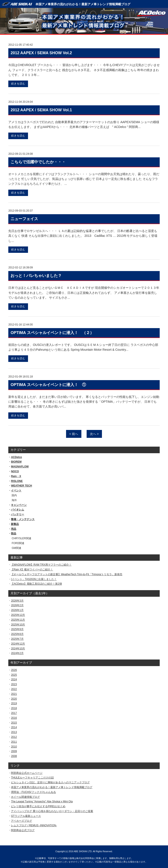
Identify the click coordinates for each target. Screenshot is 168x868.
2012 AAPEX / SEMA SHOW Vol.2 (41, 53)
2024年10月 (18, 649)
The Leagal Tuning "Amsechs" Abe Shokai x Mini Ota (42, 802)
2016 (14, 718)
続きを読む (18, 84)
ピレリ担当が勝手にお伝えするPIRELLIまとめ (38, 806)
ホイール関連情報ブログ (25, 797)
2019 (14, 703)
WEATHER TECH (21, 486)
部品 (14, 534)
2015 (14, 723)
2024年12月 (18, 644)
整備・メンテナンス (23, 519)
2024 (14, 679)
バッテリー (17, 514)
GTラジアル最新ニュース (26, 816)
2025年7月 (17, 639)
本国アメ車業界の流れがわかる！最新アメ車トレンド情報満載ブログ (83, 4)
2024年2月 (17, 653)
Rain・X (16, 476)
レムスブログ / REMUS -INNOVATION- (34, 825)
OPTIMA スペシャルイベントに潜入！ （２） (52, 333)
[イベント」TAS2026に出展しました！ (34, 579)
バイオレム (17, 510)
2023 (14, 684)
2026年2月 (17, 605)
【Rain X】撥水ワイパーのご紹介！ (32, 570)
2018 (14, 708)
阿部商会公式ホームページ (27, 773)
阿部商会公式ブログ (23, 830)
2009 (14, 751)
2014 (14, 727)
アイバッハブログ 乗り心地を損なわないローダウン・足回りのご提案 (52, 811)
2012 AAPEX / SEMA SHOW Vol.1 (41, 110)
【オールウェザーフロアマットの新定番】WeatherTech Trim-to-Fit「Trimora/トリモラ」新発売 (67, 574)
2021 (14, 694)
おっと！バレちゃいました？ (36, 276)
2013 (14, 732)
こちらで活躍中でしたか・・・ (38, 162)
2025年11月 (18, 620)
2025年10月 (18, 625)
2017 (14, 713)
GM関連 (16, 548)
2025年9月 (17, 629)
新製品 (15, 524)
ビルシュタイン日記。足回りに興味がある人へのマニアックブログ (50, 782)
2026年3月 (17, 601)
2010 (14, 747)
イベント (16, 491)
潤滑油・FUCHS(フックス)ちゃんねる (33, 792)
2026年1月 (17, 610)
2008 (14, 756)
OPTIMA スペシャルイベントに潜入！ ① (48, 385)
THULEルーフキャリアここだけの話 (32, 778)
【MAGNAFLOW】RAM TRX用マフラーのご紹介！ (41, 565)
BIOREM (16, 462)
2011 (14, 742)
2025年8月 (17, 634)
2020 (14, 699)
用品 (14, 529)
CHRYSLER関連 (21, 538)
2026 (14, 670)
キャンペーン (19, 505)
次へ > (94, 434)
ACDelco (16, 457)
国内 (14, 495)
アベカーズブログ (21, 821)
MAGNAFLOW (20, 467)
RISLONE (17, 481)
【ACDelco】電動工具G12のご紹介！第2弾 (36, 584)
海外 (14, 500)
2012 (14, 737)
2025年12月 (18, 615)
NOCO (15, 471)
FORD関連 (18, 543)
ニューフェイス (24, 219)
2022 (14, 689)
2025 (14, 675)
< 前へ (74, 434)
